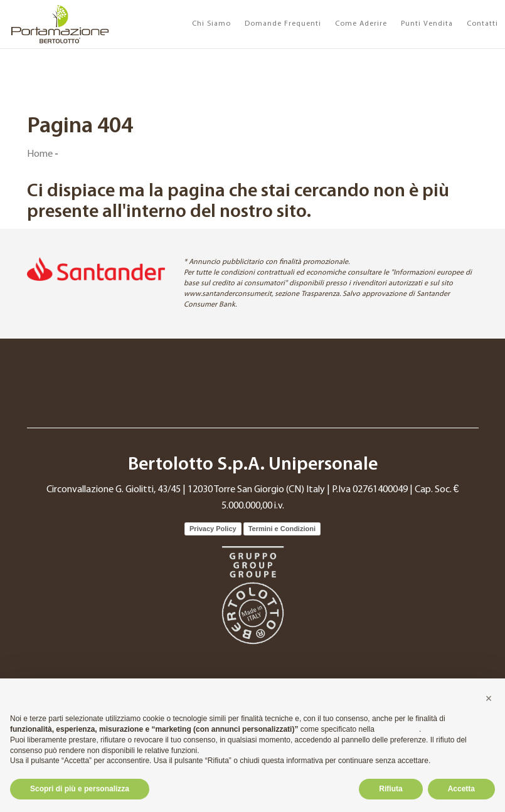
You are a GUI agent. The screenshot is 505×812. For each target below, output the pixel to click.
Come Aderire (361, 24)
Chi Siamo (211, 24)
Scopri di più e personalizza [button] (80, 789)
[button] (489, 699)
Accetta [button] (461, 789)
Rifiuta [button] (391, 789)
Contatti (482, 24)
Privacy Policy (213, 529)
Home (40, 154)
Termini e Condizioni (282, 529)
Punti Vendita (427, 24)
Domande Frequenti (283, 24)
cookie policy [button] (398, 729)
